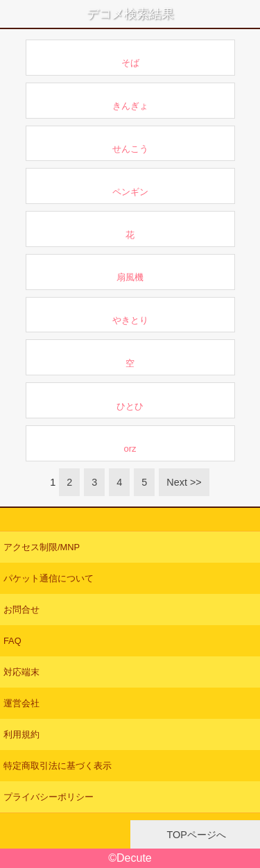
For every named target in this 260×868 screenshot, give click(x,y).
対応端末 (21, 672)
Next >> (184, 482)
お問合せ (21, 610)
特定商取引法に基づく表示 (58, 766)
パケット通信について (49, 578)
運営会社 (21, 703)
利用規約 (21, 734)
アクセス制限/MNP (42, 547)
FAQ (12, 641)
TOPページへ (195, 835)
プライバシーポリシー (49, 797)
